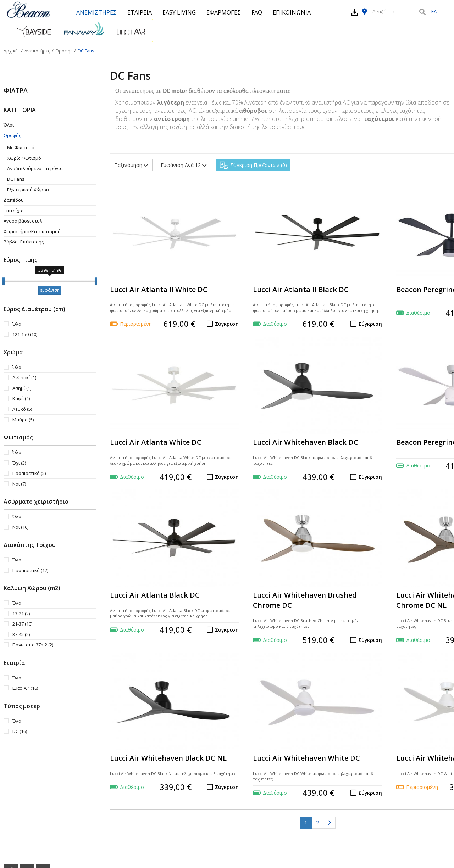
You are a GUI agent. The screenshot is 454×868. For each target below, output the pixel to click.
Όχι (19, 463)
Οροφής (12, 135)
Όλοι (9, 125)
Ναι (19, 484)
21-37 (22, 624)
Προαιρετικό (29, 473)
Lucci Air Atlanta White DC (156, 442)
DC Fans (16, 179)
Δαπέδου (14, 200)
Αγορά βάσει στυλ (23, 221)
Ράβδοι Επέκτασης (24, 242)
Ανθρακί (24, 377)
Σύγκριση (227, 324)
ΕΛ (434, 12)
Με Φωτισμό (21, 147)
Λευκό (22, 409)
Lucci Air (25, 688)
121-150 (25, 334)
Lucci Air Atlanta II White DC (159, 289)
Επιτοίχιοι (14, 211)
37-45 (21, 634)
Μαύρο (23, 420)
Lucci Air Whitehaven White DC (306, 758)
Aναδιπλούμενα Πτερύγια (35, 168)
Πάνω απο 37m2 (33, 645)
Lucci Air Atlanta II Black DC (301, 289)
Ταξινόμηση (131, 165)
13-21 (21, 614)
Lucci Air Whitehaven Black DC (306, 442)
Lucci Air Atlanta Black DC (155, 595)
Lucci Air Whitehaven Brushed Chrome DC (305, 600)
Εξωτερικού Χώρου (28, 190)
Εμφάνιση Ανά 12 (184, 165)
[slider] (4, 281)
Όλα (17, 324)
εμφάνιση (50, 290)
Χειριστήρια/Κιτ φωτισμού (32, 231)
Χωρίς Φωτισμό (24, 158)
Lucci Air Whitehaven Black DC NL (168, 758)
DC (20, 731)
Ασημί (22, 388)
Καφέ (21, 398)
